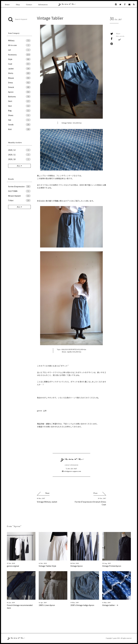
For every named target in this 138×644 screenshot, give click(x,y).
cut (19, 50)
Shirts (19, 73)
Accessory (19, 55)
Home (7, 5)
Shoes (19, 115)
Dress (19, 83)
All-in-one (19, 45)
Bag (19, 111)
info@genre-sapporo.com (71, 471)
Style (19, 59)
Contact (29, 5)
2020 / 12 (19, 150)
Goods (19, 125)
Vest (19, 106)
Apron (19, 92)
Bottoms (19, 97)
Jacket (19, 69)
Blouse (19, 78)
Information (43, 5)
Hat (19, 120)
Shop (18, 5)
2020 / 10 (19, 159)
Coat (19, 64)
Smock (19, 87)
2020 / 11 (19, 155)
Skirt (19, 101)
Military (19, 40)
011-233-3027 (71, 469)
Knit (19, 129)
